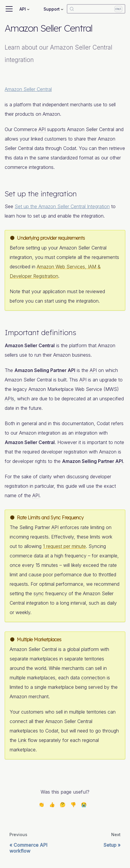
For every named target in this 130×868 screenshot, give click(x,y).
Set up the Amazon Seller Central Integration (62, 206)
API (42, 129)
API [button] (23, 9)
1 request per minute (64, 546)
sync (39, 593)
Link (22, 740)
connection (93, 678)
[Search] (96, 9)
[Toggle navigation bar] (9, 9)
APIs (9, 399)
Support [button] (52, 9)
